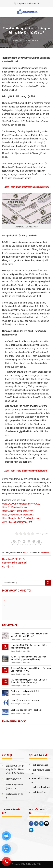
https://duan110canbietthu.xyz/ (18, 511)
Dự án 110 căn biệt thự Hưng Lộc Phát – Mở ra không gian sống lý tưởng (29, 658)
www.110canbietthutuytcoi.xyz (17, 522)
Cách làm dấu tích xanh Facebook (26, 710)
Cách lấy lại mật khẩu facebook (25, 701)
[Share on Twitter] (24, 543)
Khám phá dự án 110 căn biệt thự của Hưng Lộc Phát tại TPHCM (31, 670)
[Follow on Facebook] (31, 824)
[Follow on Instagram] (36, 824)
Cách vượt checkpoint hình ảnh (25, 691)
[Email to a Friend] (29, 543)
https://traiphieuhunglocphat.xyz (18, 515)
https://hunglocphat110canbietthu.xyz (21, 518)
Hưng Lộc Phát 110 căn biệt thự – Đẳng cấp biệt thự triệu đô (14, 563)
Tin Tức (26, 25)
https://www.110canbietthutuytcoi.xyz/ (21, 504)
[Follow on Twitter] (41, 824)
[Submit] (48, 583)
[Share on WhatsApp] (14, 543)
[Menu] (4, 12)
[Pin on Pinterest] (34, 543)
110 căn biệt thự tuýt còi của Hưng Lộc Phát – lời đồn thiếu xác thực (29, 681)
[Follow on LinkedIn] (31, 830)
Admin (37, 41)
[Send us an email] (46, 824)
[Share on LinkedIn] (39, 543)
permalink (45, 553)
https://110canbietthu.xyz (15, 507)
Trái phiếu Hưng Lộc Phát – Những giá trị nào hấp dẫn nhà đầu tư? (29, 635)
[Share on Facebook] (19, 543)
